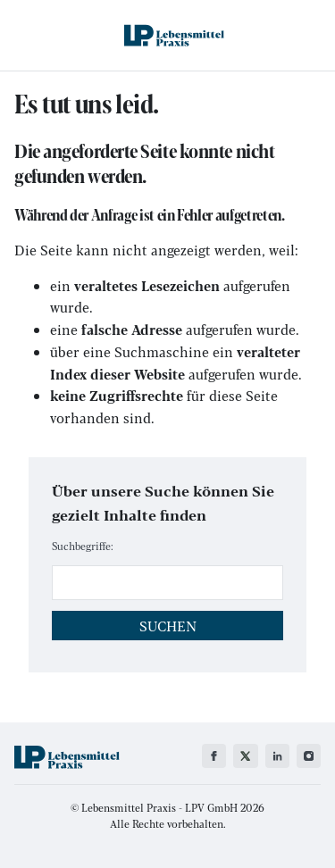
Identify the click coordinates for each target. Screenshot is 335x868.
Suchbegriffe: (83, 546)
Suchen (168, 626)
